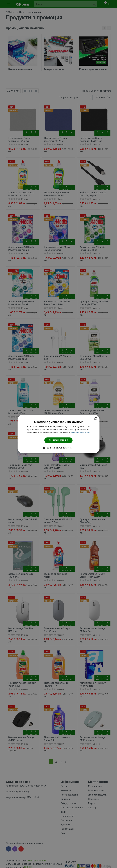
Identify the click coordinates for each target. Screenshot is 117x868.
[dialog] (58, 434)
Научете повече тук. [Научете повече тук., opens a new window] (81, 433)
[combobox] (96, 419)
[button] (58, 448)
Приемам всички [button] (59, 440)
